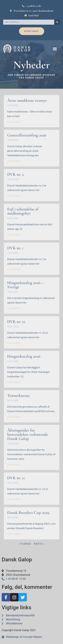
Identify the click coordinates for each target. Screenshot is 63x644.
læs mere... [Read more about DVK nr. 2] (15, 196)
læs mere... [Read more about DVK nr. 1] (15, 269)
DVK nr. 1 (15, 248)
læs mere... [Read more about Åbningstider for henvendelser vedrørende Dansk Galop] (15, 465)
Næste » (39, 544)
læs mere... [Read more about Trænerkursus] (15, 417)
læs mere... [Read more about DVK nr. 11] (15, 499)
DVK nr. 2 (15, 174)
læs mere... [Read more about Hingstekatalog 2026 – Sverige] (15, 308)
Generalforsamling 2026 (27, 135)
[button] (55, 49)
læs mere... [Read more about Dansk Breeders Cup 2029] (15, 534)
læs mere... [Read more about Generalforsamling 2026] (15, 161)
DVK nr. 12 (16, 322)
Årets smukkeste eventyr (27, 100)
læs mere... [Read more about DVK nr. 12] (15, 343)
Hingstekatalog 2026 (24, 356)
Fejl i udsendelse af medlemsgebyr (23, 211)
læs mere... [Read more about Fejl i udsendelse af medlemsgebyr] (15, 235)
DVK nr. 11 (16, 478)
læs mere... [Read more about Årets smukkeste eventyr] (15, 122)
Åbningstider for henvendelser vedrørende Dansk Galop (28, 434)
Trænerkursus (18, 396)
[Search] (57, 22)
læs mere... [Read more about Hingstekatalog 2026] (15, 382)
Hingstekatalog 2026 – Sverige (25, 285)
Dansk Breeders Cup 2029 (28, 513)
